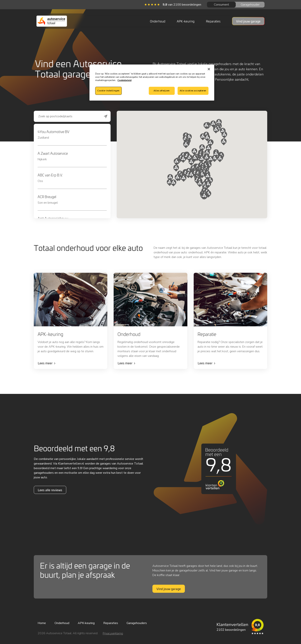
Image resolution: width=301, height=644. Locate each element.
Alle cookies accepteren (193, 91)
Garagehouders (137, 623)
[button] (176, 168)
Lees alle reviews (50, 490)
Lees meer (45, 363)
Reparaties (213, 21)
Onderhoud (158, 21)
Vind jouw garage (169, 589)
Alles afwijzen (162, 91)
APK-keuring (186, 21)
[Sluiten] (209, 69)
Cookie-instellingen (108, 91)
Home (42, 623)
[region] (152, 83)
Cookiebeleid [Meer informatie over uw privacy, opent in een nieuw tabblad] (124, 80)
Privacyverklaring (113, 633)
